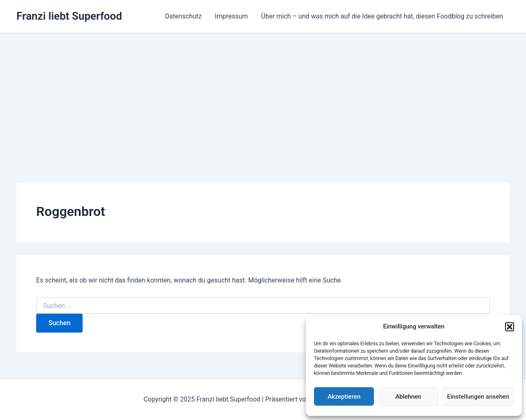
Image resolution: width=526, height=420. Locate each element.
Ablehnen (408, 397)
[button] (510, 327)
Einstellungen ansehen (478, 397)
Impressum (232, 16)
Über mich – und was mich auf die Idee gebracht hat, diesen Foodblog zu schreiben (382, 16)
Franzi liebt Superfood (69, 16)
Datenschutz (183, 16)
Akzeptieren (344, 397)
